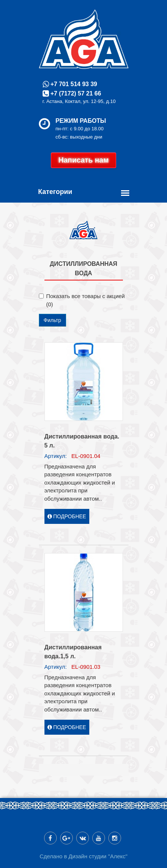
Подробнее (67, 516)
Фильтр (52, 320)
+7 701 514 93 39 (73, 84)
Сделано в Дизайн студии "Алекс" (83, 856)
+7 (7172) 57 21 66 (75, 93)
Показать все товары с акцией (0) (82, 300)
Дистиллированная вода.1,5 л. (73, 652)
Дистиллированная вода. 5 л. (82, 441)
